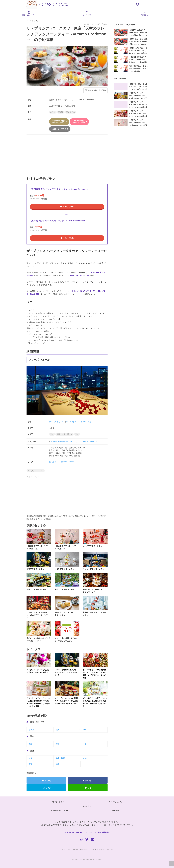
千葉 (85, 744)
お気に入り (87, 806)
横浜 (58, 744)
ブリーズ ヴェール (56, 422)
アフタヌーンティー (36, 471)
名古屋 (32, 730)
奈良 (31, 764)
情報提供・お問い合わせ (80, 849)
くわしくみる (68, 206)
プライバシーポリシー (97, 849)
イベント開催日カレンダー (58, 811)
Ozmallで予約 (79, 122)
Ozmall (71, 462)
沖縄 (85, 730)
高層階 (61, 112)
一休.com (63, 462)
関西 (32, 751)
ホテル (53, 112)
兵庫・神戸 (60, 758)
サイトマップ (111, 849)
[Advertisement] (67, 157)
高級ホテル (71, 112)
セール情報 (87, 13)
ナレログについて (65, 849)
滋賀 (58, 764)
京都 (85, 758)
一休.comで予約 (59, 122)
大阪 (31, 758)
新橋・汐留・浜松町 (64, 434)
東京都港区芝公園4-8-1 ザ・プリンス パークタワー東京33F (75, 441)
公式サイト (53, 462)
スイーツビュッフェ (116, 802)
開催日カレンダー (29, 13)
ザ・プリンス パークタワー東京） (79, 422)
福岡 (58, 730)
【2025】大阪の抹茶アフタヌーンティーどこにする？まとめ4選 (66, 672)
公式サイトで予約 (59, 129)
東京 (52, 434)
